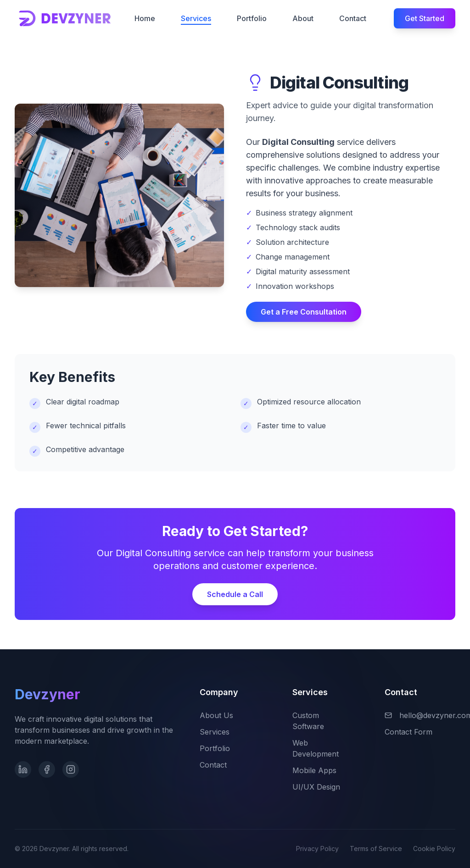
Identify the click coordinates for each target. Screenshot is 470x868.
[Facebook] (47, 774)
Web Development (328, 748)
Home (145, 18)
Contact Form (414, 732)
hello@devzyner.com (420, 715)
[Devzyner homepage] (65, 18)
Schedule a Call (235, 594)
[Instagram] (71, 774)
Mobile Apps (320, 770)
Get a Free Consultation (304, 312)
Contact (353, 18)
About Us (222, 715)
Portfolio (252, 18)
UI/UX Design (322, 787)
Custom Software (328, 721)
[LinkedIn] (23, 773)
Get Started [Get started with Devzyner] (425, 18)
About (303, 18)
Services (196, 19)
